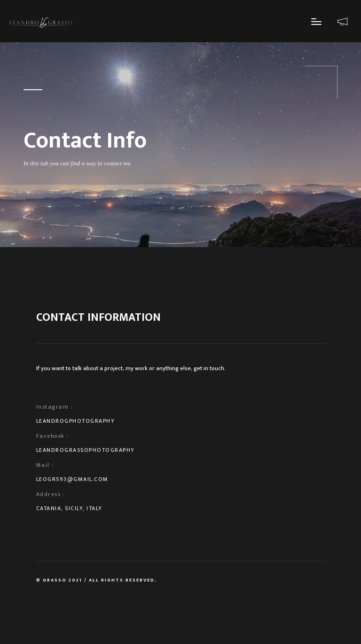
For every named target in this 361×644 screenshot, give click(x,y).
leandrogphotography (76, 421)
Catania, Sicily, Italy (69, 508)
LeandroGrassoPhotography (86, 450)
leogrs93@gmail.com (72, 479)
